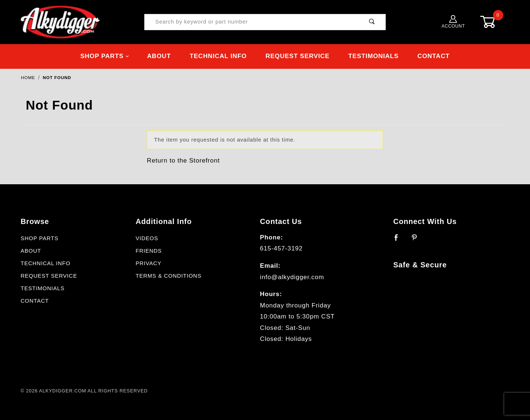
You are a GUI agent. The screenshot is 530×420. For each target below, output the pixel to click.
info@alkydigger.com (292, 277)
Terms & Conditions (168, 276)
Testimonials (373, 56)
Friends (149, 251)
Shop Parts (105, 56)
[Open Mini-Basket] (493, 22)
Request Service (297, 56)
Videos (147, 238)
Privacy (148, 263)
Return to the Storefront (183, 161)
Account (453, 22)
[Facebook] (400, 241)
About (159, 56)
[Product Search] (252, 22)
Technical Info (218, 56)
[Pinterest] (418, 241)
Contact (434, 56)
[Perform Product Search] (372, 22)
